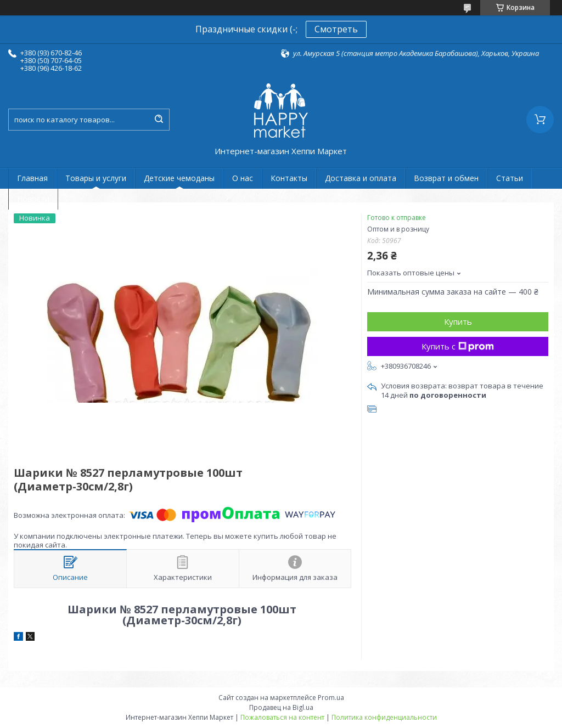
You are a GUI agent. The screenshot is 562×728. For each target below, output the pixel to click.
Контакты (289, 178)
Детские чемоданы (179, 178)
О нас (243, 178)
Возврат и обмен (446, 178)
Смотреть (336, 29)
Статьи (510, 178)
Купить (458, 321)
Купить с (458, 346)
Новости (33, 199)
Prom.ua (331, 698)
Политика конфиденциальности (384, 717)
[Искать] (159, 120)
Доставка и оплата (361, 178)
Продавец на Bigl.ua (281, 707)
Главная (32, 178)
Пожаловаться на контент (282, 717)
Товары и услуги (96, 178)
